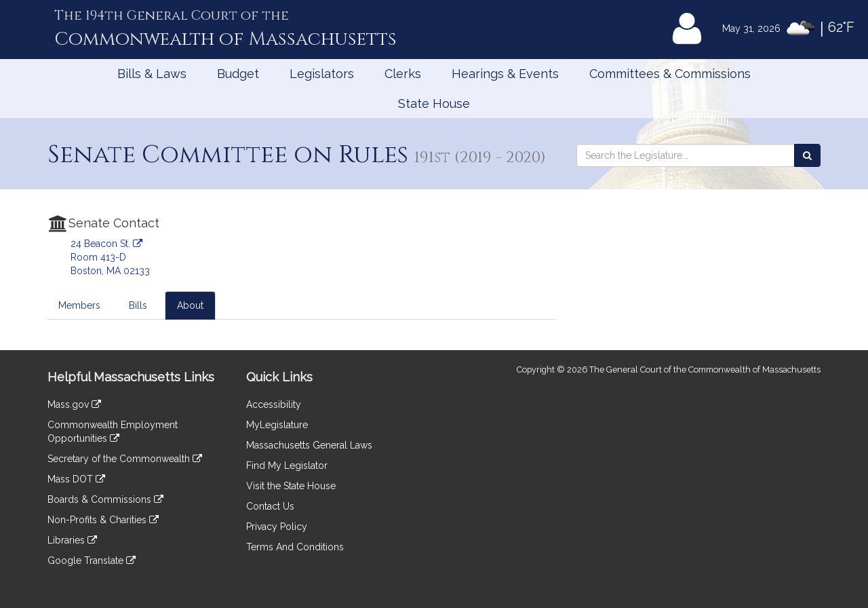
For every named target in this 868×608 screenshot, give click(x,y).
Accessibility (274, 404)
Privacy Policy (277, 527)
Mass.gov (74, 404)
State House (434, 103)
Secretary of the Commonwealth (125, 459)
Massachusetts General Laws (309, 445)
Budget (238, 74)
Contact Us (270, 506)
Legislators (322, 74)
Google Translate (92, 560)
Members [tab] (79, 305)
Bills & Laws (152, 74)
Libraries (72, 540)
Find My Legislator (287, 465)
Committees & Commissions (670, 74)
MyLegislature (277, 425)
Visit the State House (291, 486)
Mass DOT (76, 479)
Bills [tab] (138, 305)
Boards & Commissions (105, 499)
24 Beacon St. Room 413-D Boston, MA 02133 (110, 257)
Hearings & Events (505, 74)
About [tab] (190, 305)
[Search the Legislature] (807, 155)
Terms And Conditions (295, 547)
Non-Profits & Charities (103, 520)
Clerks (403, 74)
